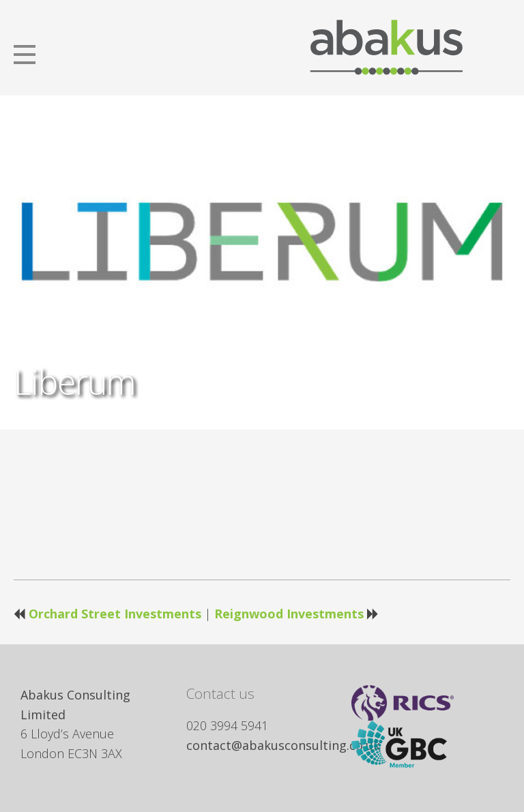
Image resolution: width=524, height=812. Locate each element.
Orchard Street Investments (115, 614)
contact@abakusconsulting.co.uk (283, 745)
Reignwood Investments (289, 614)
